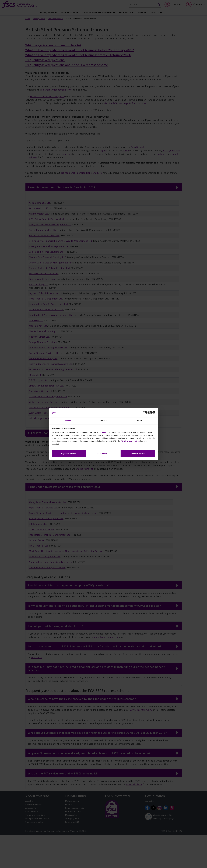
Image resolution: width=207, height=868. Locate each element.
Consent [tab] (67, 421)
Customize (104, 454)
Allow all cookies (138, 454)
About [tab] (140, 421)
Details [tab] (104, 421)
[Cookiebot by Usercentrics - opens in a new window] (145, 413)
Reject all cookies (69, 454)
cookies (102, 432)
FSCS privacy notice (130, 441)
